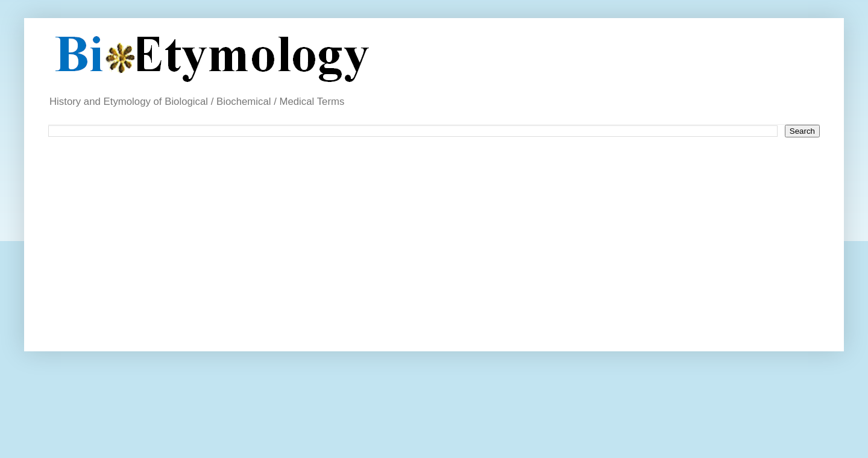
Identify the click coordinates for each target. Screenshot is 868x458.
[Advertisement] (339, 240)
